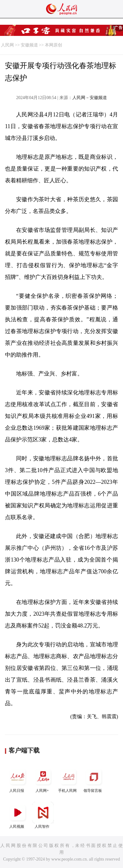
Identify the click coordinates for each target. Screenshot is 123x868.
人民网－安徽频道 (90, 98)
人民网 (7, 45)
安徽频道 (29, 45)
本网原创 (53, 45)
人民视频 (18, 815)
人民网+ (43, 779)
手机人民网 (68, 779)
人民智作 (43, 815)
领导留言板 (94, 779)
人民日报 (18, 779)
